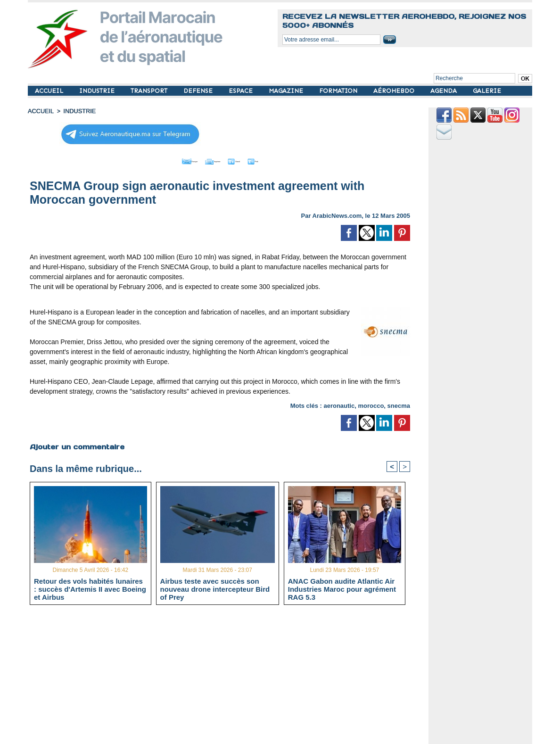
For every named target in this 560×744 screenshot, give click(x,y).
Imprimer (209, 159)
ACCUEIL (50, 91)
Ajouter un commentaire (76, 444)
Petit (280, 159)
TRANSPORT (150, 91)
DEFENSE (199, 91)
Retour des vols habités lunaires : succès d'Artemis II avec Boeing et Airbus (90, 587)
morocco (371, 403)
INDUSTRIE (98, 91)
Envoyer (166, 159)
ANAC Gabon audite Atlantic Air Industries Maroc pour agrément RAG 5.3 (342, 587)
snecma (399, 403)
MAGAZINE (287, 91)
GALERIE (487, 91)
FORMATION (339, 91)
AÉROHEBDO (395, 91)
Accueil (40, 111)
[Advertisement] (227, 677)
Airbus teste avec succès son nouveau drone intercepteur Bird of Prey (215, 587)
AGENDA (445, 91)
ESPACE (242, 91)
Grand (248, 159)
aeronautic (339, 403)
